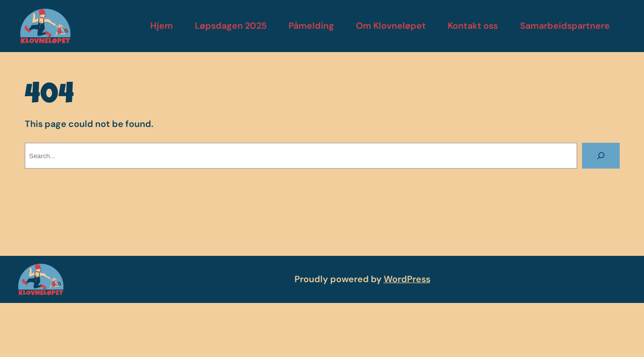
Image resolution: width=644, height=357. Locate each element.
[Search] (601, 156)
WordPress (407, 279)
